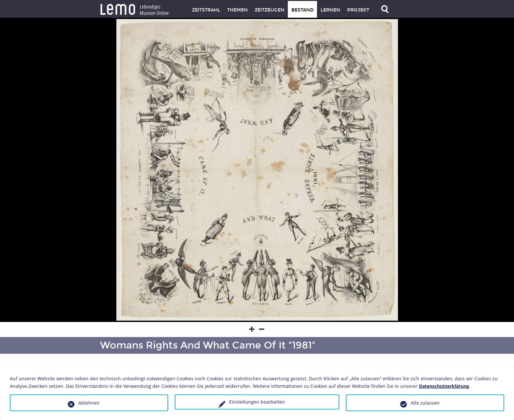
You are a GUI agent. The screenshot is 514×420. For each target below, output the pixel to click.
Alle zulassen (425, 403)
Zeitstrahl (206, 10)
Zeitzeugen (270, 10)
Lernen (330, 10)
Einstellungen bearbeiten (257, 402)
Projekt (358, 10)
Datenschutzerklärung (444, 386)
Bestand (303, 10)
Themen (237, 10)
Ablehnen (89, 403)
